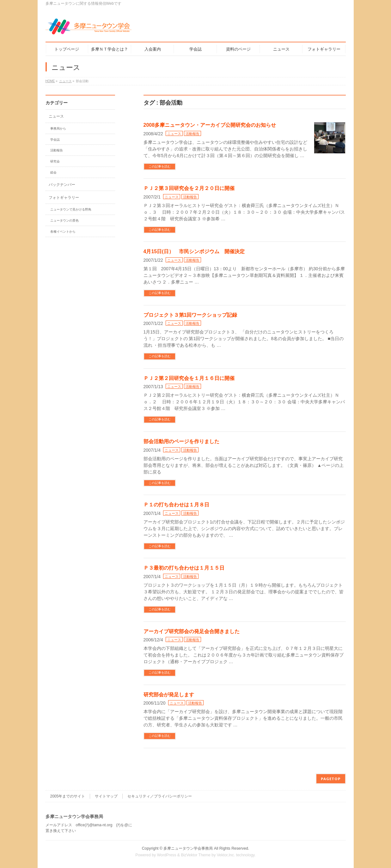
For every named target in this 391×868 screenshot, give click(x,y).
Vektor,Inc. (226, 855)
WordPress (167, 855)
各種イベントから (63, 232)
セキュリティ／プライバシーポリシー (160, 796)
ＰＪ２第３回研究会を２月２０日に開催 (189, 188)
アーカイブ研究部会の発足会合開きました (192, 631)
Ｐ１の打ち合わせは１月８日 (176, 505)
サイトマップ (106, 796)
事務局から (58, 128)
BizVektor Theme (196, 855)
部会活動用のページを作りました (181, 441)
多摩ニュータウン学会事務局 (188, 848)
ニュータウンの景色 (64, 220)
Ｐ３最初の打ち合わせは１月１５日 (184, 568)
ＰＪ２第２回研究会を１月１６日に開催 (189, 378)
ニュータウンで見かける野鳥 (71, 209)
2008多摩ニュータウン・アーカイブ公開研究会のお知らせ (210, 125)
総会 (53, 172)
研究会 (55, 161)
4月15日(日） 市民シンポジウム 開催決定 (194, 251)
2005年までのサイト (68, 796)
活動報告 (192, 134)
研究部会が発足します (169, 695)
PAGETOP (331, 779)
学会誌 (55, 140)
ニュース (174, 134)
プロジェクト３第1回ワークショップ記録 (190, 315)
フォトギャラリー (64, 198)
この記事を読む (160, 166)
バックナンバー (62, 185)
